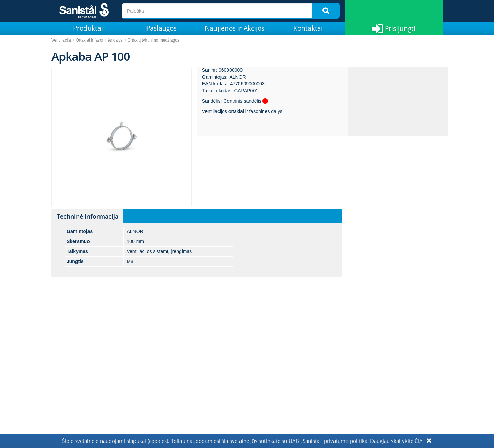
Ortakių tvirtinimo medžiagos (154, 40)
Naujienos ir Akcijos (235, 28)
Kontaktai (308, 28)
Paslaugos (161, 28)
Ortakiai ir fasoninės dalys (99, 40)
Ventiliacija (61, 40)
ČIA (419, 441)
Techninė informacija (87, 216)
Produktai (88, 28)
